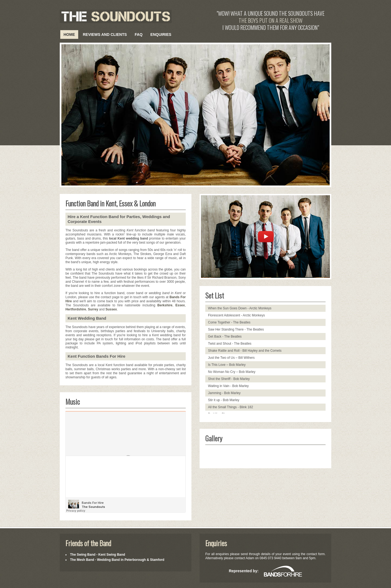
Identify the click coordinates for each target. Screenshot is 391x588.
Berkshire (165, 305)
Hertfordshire (76, 309)
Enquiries (161, 34)
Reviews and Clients (105, 34)
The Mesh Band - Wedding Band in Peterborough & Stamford (117, 560)
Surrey (93, 309)
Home (69, 34)
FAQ (139, 34)
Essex (180, 305)
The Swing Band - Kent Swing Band (98, 555)
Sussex (111, 309)
